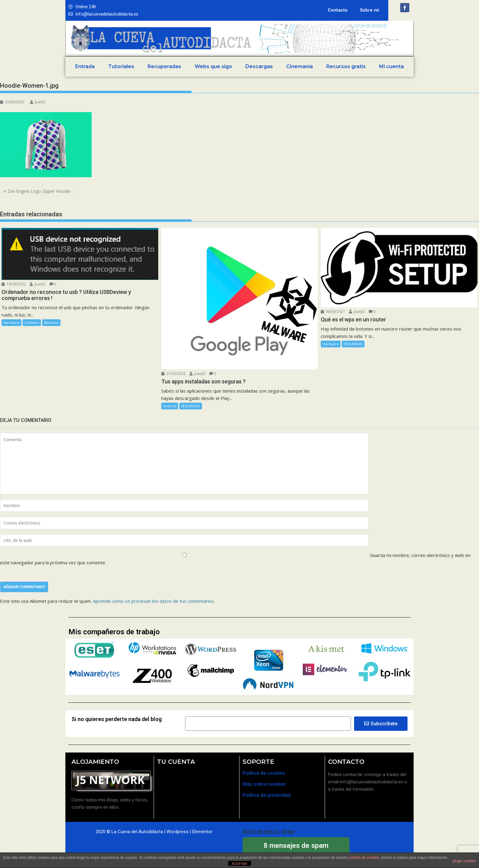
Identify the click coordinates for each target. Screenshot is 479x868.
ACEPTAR (239, 864)
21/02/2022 (174, 374)
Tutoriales (121, 66)
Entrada (85, 66)
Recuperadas (164, 66)
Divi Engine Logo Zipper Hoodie (39, 191)
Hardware (11, 322)
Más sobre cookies (264, 784)
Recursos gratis (346, 66)
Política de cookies (264, 773)
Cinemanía (300, 66)
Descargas (259, 66)
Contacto (338, 10)
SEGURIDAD (191, 406)
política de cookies (364, 858)
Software (32, 322)
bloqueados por (296, 849)
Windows (51, 322)
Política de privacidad (267, 795)
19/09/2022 (14, 284)
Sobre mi (369, 10)
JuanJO (38, 102)
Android (170, 406)
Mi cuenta (391, 66)
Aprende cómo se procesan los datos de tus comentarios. (154, 601)
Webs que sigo (213, 66)
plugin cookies (464, 861)
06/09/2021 (333, 311)
